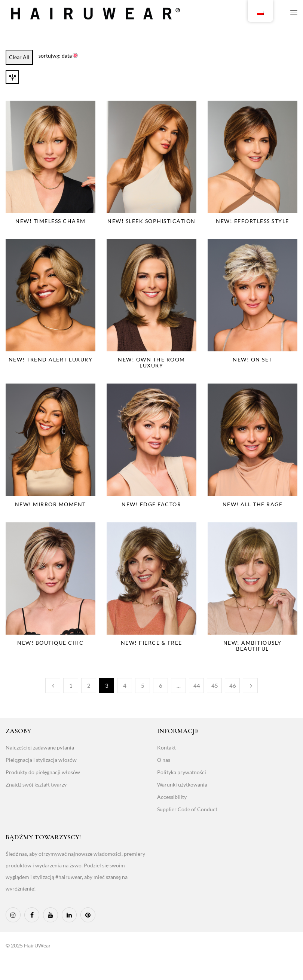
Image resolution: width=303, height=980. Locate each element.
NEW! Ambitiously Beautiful (252, 646)
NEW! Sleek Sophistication (151, 221)
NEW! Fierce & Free (151, 643)
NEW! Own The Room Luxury (151, 362)
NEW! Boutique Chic (50, 643)
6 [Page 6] (161, 686)
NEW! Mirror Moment (50, 504)
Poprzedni (53, 686)
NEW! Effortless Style (252, 221)
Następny (250, 686)
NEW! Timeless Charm (50, 221)
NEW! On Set (252, 359)
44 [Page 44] (197, 686)
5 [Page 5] (143, 686)
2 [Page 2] (89, 686)
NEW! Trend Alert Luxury (51, 359)
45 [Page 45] (215, 686)
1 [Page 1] (71, 686)
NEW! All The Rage (253, 504)
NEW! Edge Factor (151, 504)
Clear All (19, 57)
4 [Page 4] (125, 686)
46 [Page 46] (233, 686)
